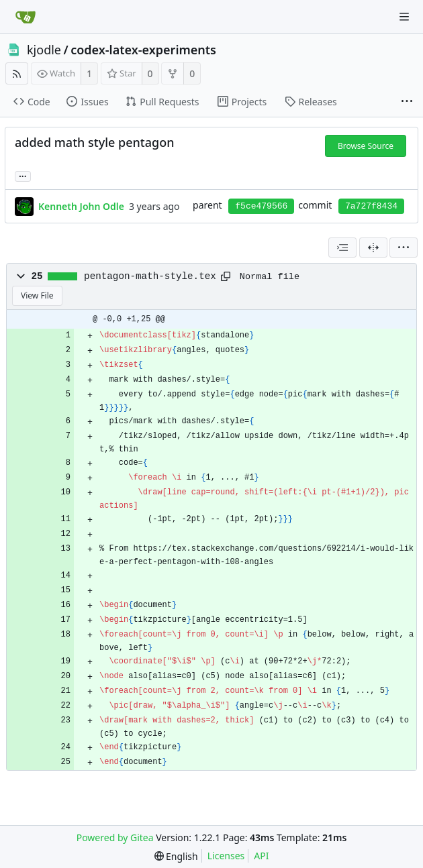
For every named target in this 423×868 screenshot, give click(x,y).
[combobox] (342, 248)
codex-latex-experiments (143, 50)
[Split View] (373, 248)
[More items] (407, 102)
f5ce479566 (261, 206)
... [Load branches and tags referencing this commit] (23, 175)
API (261, 856)
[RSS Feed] (17, 73)
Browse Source (366, 146)
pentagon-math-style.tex (150, 276)
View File (37, 295)
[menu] (404, 248)
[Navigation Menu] (404, 17)
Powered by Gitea (115, 837)
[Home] (26, 17)
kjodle (44, 50)
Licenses (226, 856)
